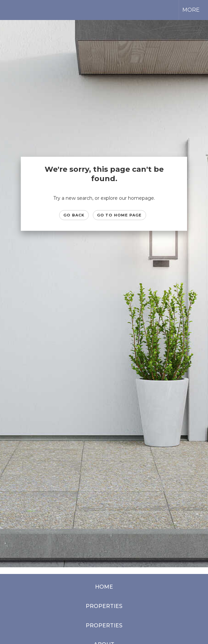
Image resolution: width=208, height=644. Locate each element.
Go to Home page (119, 215)
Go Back (74, 215)
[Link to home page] (8, 10)
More (191, 10)
